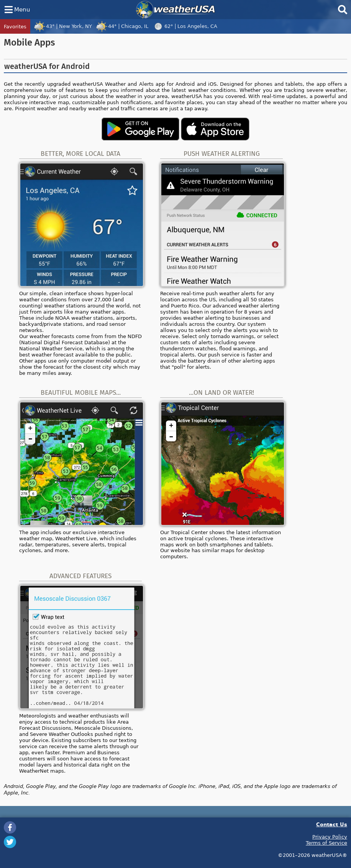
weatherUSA (175, 10)
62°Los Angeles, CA (185, 26)
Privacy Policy (330, 837)
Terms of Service (326, 843)
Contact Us (332, 824)
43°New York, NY (63, 26)
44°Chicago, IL (122, 26)
